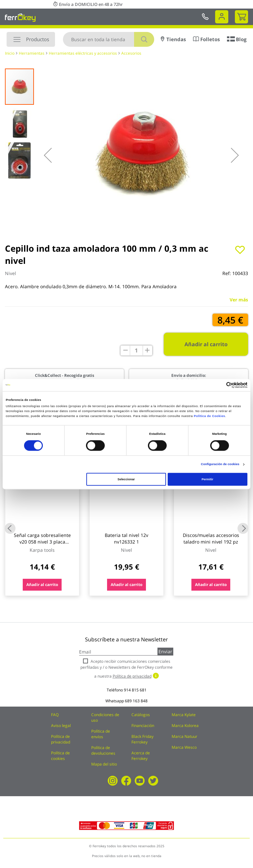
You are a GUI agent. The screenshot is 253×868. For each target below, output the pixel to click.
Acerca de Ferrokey (141, 756)
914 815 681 (135, 690)
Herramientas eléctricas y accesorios (83, 53)
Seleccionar (126, 479)
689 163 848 (136, 701)
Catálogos (141, 715)
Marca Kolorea (185, 726)
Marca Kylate (184, 715)
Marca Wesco (184, 747)
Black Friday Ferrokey (142, 739)
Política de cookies (60, 756)
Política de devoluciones (103, 750)
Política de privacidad (61, 739)
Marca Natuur (184, 736)
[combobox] (109, 39)
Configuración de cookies (220, 464)
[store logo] (20, 17)
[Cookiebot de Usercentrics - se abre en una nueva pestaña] (219, 385)
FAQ (55, 715)
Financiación (143, 726)
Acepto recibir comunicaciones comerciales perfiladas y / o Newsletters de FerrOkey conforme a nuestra (126, 669)
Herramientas (32, 53)
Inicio (10, 53)
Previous (10, 528)
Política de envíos (101, 734)
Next (243, 528)
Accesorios (131, 53)
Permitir (207, 479)
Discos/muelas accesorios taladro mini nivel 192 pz (211, 538)
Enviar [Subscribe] (165, 651)
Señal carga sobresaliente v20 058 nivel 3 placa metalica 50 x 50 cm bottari (42, 542)
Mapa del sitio (104, 764)
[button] (48, 155)
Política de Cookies (209, 416)
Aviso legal (61, 726)
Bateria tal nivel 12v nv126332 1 (126, 538)
